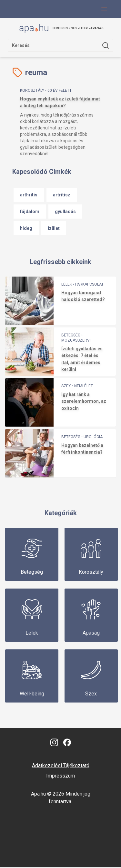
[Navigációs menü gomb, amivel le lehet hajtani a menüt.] (104, 9)
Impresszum (60, 776)
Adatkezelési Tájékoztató (61, 766)
